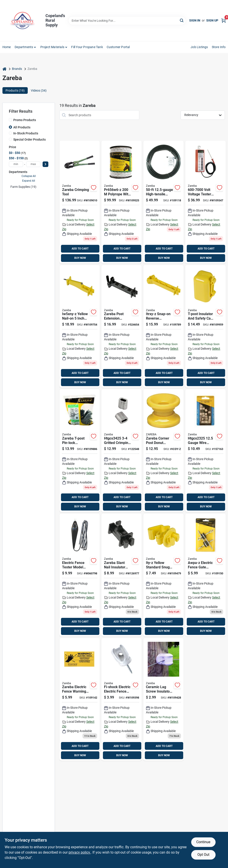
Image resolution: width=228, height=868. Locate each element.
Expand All (29, 181)
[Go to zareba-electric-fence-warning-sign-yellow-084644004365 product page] (80, 699)
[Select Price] (45, 164)
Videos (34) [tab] (39, 90)
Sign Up (212, 20)
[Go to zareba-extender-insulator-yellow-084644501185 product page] (80, 326)
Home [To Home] (7, 47)
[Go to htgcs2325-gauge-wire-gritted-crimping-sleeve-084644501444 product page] (205, 451)
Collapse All (29, 176)
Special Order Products (29, 139)
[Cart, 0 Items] (224, 21)
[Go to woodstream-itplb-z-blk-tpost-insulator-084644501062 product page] (80, 451)
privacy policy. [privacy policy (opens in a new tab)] (80, 852)
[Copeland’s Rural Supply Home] (22, 21)
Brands (17, 69)
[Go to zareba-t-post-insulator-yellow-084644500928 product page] (205, 326)
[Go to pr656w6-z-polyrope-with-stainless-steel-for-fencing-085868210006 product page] (122, 202)
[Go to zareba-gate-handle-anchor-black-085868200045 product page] (205, 575)
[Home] (4, 69)
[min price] (16, 164)
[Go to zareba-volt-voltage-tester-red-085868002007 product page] (205, 202)
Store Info (219, 47)
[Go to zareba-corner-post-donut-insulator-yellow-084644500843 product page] (163, 451)
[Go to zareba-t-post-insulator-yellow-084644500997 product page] (163, 575)
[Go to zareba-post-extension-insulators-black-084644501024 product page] (122, 326)
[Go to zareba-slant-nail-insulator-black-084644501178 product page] (122, 575)
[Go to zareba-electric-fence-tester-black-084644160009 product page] (80, 575)
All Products (22, 127)
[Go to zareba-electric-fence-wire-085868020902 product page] (163, 202)
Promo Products (25, 120)
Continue (203, 842)
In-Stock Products (26, 133)
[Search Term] (127, 21)
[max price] (33, 164)
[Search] (182, 20)
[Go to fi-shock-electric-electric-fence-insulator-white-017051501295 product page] (122, 699)
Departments (24, 47)
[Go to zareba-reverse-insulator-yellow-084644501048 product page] (163, 326)
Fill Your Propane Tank (87, 47)
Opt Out (203, 855)
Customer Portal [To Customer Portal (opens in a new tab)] (118, 47)
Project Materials (52, 47)
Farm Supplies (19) (23, 187)
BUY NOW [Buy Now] (80, 258)
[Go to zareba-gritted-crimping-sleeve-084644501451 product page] (122, 451)
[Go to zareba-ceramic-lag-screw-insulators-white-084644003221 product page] (163, 699)
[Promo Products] (10, 120)
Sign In (195, 20)
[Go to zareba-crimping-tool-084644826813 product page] (80, 202)
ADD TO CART (80, 249)
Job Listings (199, 47)
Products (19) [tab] (15, 90)
